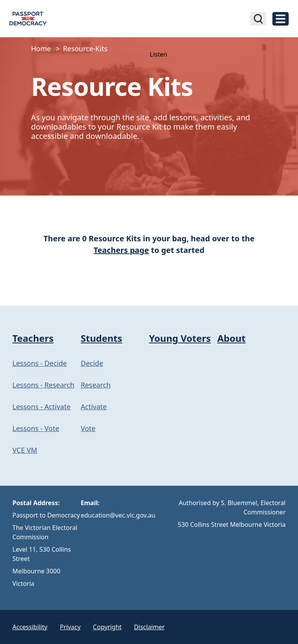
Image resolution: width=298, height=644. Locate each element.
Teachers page (121, 250)
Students (101, 338)
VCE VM (25, 450)
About (231, 338)
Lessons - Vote (36, 428)
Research (96, 385)
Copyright (107, 627)
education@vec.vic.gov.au (118, 515)
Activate (94, 407)
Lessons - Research (43, 385)
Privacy (70, 627)
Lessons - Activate (42, 407)
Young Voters (180, 338)
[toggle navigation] (281, 19)
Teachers (33, 338)
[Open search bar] (258, 19)
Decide (92, 363)
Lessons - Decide (40, 363)
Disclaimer (149, 627)
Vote (88, 428)
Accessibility (30, 627)
